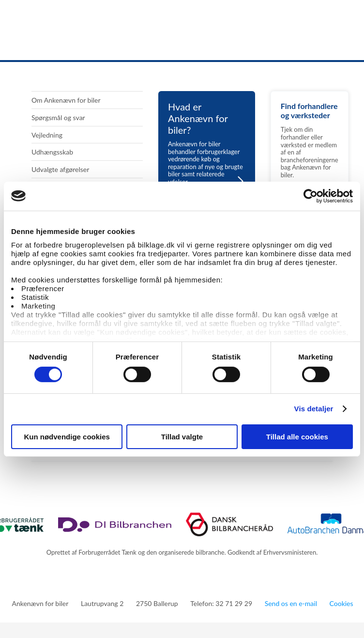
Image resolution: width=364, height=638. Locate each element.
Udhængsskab (52, 152)
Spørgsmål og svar (58, 117)
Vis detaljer (314, 409)
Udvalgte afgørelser (60, 169)
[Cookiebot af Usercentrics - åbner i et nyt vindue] (311, 196)
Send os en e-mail (291, 603)
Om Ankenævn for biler (66, 100)
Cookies (341, 603)
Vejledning (47, 135)
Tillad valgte (182, 437)
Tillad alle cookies (297, 437)
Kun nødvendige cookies (67, 437)
